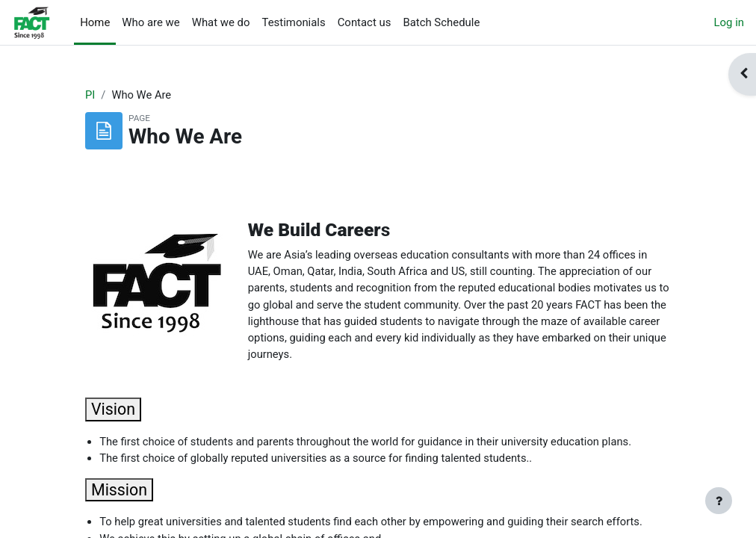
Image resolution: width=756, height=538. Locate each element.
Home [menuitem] (95, 22)
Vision (113, 411)
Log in (729, 22)
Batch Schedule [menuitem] (441, 22)
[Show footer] (719, 501)
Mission (119, 493)
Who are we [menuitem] (151, 22)
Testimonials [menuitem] (294, 22)
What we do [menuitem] (221, 22)
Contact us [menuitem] (365, 22)
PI (90, 95)
